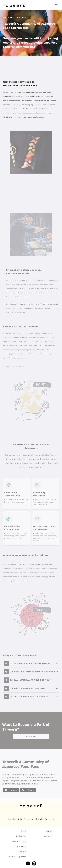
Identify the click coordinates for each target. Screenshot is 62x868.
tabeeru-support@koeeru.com (23, 787)
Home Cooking (19, 841)
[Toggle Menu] (56, 5)
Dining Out (21, 836)
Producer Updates (17, 857)
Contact (48, 836)
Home (23, 831)
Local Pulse (20, 846)
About (49, 831)
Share (11, 794)
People (23, 852)
